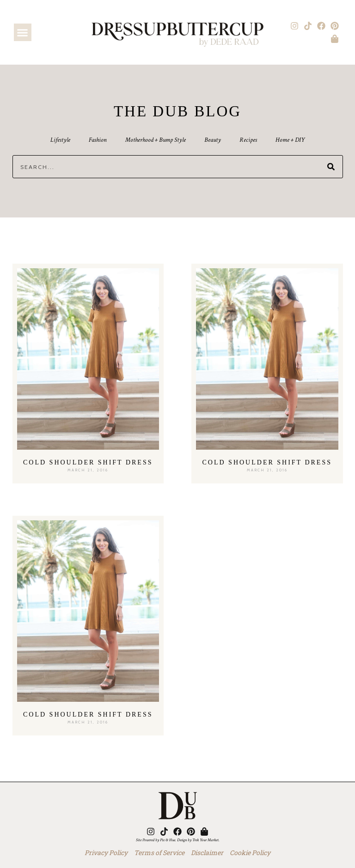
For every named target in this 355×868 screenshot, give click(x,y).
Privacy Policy (106, 853)
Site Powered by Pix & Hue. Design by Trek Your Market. (178, 840)
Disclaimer (207, 853)
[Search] (331, 167)
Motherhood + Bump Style (156, 140)
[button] (23, 32)
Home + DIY (290, 140)
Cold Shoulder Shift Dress (88, 462)
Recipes (248, 140)
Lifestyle (60, 140)
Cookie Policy (250, 853)
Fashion (98, 140)
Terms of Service (159, 853)
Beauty (213, 140)
